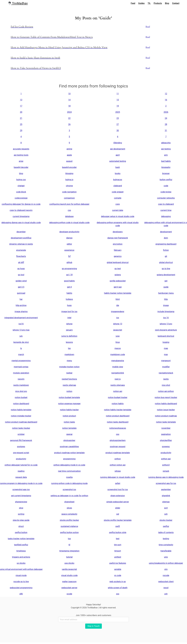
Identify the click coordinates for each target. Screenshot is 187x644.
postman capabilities (69, 447)
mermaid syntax (21, 367)
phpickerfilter (166, 440)
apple (69, 155)
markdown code (118, 354)
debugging (166, 216)
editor (69, 244)
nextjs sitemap (69, 385)
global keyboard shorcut (118, 262)
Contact (176, 3)
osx (118, 434)
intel (69, 318)
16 (166, 100)
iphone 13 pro (166, 324)
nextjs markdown (21, 385)
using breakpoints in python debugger (166, 563)
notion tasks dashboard (118, 422)
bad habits (166, 161)
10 (69, 94)
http (166, 299)
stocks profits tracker (69, 520)
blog (21, 173)
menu (69, 361)
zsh (166, 594)
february (118, 250)
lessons (69, 342)
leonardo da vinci (21, 342)
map (166, 348)
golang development (166, 275)
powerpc (166, 447)
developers (118, 232)
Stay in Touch (93, 626)
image (166, 305)
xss (118, 594)
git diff (21, 262)
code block (21, 192)
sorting (21, 514)
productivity (166, 453)
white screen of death (118, 588)
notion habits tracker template (118, 410)
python (118, 459)
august (69, 161)
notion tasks (69, 422)
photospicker (69, 440)
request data (21, 477)
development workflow (21, 238)
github (69, 262)
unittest (118, 557)
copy (118, 204)
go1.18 (69, 275)
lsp (69, 348)
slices (69, 508)
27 (118, 124)
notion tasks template (166, 422)
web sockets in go (118, 582)
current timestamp (21, 216)
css (69, 210)
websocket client (166, 582)
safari (118, 483)
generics (118, 256)
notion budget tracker (118, 397)
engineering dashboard (166, 244)
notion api (118, 391)
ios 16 (166, 318)
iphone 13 (118, 324)
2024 (69, 112)
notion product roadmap (166, 416)
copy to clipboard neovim (21, 210)
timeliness (21, 551)
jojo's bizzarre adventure (166, 330)
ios (118, 318)
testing (166, 539)
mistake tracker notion (69, 367)
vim (166, 569)
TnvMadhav (18, 3)
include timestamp (166, 312)
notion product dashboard (118, 416)
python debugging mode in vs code (69, 465)
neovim (21, 379)
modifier (166, 367)
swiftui (166, 526)
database (69, 216)
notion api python (166, 391)
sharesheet (69, 502)
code (166, 186)
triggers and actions (21, 557)
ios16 (21, 324)
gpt (166, 281)
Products (158, 3)
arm (166, 155)
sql (118, 514)
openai (69, 434)
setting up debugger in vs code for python (69, 496)
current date (118, 210)
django (69, 238)
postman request (118, 447)
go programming (69, 269)
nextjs (166, 379)
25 (21, 124)
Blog (167, 3)
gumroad (21, 293)
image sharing (21, 312)
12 (166, 94)
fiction (166, 250)
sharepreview (21, 502)
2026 (166, 112)
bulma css (21, 180)
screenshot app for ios (166, 483)
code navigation (69, 192)
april (118, 155)
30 (118, 130)
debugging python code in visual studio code (69, 223)
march (21, 354)
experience (69, 250)
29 (21, 130)
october (21, 434)
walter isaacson (69, 582)
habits (69, 293)
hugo (69, 305)
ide (118, 305)
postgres (21, 447)
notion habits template (21, 410)
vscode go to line (21, 582)
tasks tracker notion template (21, 539)
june (118, 336)
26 (69, 124)
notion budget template (69, 397)
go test (118, 269)
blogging (69, 173)
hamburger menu (166, 293)
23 (118, 118)
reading (21, 471)
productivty (21, 459)
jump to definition (69, 336)
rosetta (69, 477)
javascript (118, 330)
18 (69, 106)
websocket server (69, 588)
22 (69, 118)
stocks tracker (166, 520)
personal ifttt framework (21, 440)
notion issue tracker (166, 410)
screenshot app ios (21, 489)
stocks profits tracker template (118, 520)
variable (118, 569)
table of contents (166, 532)
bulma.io (69, 180)
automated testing (118, 161)
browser (166, 173)
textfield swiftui (21, 545)
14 (69, 100)
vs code (118, 575)
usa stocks (69, 563)
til (69, 545)
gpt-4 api (118, 287)
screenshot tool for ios (118, 489)
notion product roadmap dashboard (21, 422)
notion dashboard (21, 404)
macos (118, 348)
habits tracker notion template (118, 293)
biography (166, 167)
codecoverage (21, 198)
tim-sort (118, 545)
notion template (69, 428)
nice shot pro (21, 391)
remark (166, 471)
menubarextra (118, 361)
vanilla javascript (69, 569)
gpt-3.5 (21, 287)
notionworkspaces (118, 428)
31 (166, 130)
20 (21, 112)
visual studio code (69, 575)
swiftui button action (69, 532)
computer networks (166, 198)
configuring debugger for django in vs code (21, 204)
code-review (166, 192)
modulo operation (21, 373)
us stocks (21, 563)
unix (166, 557)
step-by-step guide (21, 520)
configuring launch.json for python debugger (69, 204)
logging (166, 342)
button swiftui (166, 180)
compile (118, 198)
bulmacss (118, 180)
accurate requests (21, 149)
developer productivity (69, 232)
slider (118, 508)
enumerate (21, 250)
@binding (118, 143)
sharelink (166, 496)
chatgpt (21, 186)
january (69, 330)
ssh (166, 514)
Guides (141, 3)
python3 (166, 465)
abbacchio (166, 143)
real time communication (69, 471)
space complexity (69, 514)
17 (21, 106)
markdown (69, 354)
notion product (69, 416)
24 (166, 118)
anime (69, 149)
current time (166, 210)
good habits (69, 281)
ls (21, 348)
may (166, 354)
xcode (69, 594)
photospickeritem (118, 440)
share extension (118, 496)
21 (21, 118)
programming (69, 459)
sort (166, 508)
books (118, 173)
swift (118, 526)
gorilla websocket (118, 281)
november (166, 428)
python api (166, 459)
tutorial (69, 557)
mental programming (21, 361)
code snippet (118, 192)
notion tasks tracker (21, 428)
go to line (166, 269)
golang (118, 275)
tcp (69, 539)
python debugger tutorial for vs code (21, 465)
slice (21, 508)
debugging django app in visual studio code (21, 223)
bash (118, 167)
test (118, 539)
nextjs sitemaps (118, 385)
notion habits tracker (69, 410)
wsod (166, 588)
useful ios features (118, 563)
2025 (118, 112)
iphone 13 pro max (21, 330)
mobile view (118, 367)
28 (166, 124)
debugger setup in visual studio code (118, 216)
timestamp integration (69, 551)
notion (69, 391)
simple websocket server (118, 502)
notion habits (118, 404)
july (21, 336)
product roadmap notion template (69, 453)
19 (118, 106)
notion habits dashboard (166, 404)
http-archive (21, 305)
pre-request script (21, 453)
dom (166, 238)
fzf (69, 256)
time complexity (166, 545)
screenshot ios (69, 489)
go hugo (21, 269)
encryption (118, 244)
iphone (69, 324)
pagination (166, 434)
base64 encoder (69, 167)
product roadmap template (118, 453)
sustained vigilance (69, 526)
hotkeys (69, 299)
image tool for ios (69, 312)
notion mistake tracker (21, 416)
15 (118, 100)
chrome (69, 186)
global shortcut (166, 262)
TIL (149, 3)
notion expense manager (69, 404)
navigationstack (166, 373)
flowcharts (21, 256)
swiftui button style (118, 532)
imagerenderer (118, 312)
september (166, 489)
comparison (69, 198)
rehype (118, 471)
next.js (118, 379)
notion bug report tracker (166, 397)
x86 (21, 594)
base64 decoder (21, 167)
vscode (166, 575)
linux (118, 342)
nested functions (69, 379)
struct (21, 526)
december (21, 232)
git (166, 256)
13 (21, 100)
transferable (166, 551)
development (166, 232)
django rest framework (118, 238)
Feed (133, 3)
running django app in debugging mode (166, 477)
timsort (118, 551)
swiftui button (21, 532)
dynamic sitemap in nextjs (21, 244)
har (21, 299)
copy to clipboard (166, 204)
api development (118, 149)
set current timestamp (21, 496)
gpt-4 (69, 287)
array (21, 161)
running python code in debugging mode (69, 483)
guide (166, 287)
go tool (21, 275)
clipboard (118, 186)
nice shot (166, 385)
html (118, 299)
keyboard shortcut (166, 336)
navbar (69, 373)
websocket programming (21, 588)
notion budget (21, 397)
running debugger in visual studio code (118, 477)
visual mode (21, 575)
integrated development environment (21, 318)
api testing (166, 149)
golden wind (21, 281)
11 (118, 94)
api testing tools (21, 155)
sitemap (166, 502)
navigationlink (118, 373)
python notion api (118, 465)
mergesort (166, 361)
